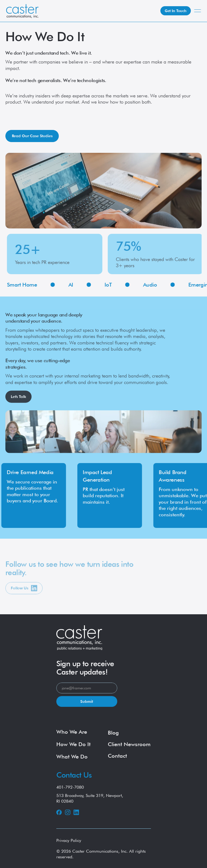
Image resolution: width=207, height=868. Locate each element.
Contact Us (74, 775)
